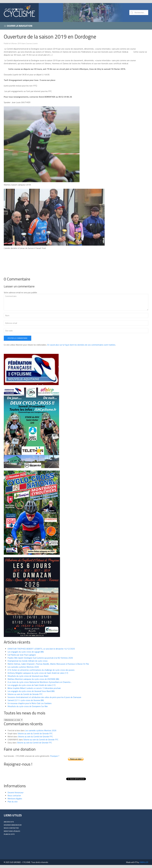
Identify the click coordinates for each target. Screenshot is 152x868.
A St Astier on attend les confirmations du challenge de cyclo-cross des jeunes (41, 670)
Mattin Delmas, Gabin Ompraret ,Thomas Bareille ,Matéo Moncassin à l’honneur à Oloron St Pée (48, 664)
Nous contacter (14, 795)
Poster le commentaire (18, 338)
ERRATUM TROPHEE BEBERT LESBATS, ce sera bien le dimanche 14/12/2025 (41, 649)
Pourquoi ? (55, 756)
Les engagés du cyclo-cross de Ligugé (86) (26, 652)
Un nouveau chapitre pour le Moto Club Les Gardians (30, 703)
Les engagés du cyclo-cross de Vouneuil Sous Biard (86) (31, 691)
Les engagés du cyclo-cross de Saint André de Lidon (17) (32, 685)
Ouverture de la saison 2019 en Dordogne (50, 37)
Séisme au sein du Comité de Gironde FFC (25, 694)
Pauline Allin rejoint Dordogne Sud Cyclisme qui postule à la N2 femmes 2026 (40, 658)
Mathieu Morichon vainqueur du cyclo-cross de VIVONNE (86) (33, 679)
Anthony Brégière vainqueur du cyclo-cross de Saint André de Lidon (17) (38, 673)
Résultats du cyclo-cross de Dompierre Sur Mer (28, 706)
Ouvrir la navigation (18, 26)
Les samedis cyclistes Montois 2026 (23, 667)
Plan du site (13, 802)
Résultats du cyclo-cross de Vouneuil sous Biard (28, 676)
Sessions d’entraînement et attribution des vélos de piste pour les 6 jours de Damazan (44, 697)
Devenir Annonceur (16, 792)
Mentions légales (15, 799)
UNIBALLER (144, 862)
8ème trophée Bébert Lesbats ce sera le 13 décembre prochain (34, 688)
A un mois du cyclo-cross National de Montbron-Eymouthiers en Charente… (40, 682)
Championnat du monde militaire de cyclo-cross (28, 661)
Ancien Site (9, 822)
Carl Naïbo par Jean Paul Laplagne (22, 655)
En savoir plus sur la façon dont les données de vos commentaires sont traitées (81, 345)
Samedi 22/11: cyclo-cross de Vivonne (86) (26, 700)
